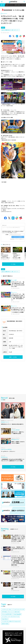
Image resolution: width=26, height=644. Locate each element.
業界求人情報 (17, 5)
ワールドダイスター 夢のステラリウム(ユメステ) (11, 621)
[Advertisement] (13, 377)
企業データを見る (13, 357)
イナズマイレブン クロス (6, 609)
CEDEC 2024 (17, 612)
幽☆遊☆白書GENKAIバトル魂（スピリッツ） (10, 30)
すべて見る (13, 264)
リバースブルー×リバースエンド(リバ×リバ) (10, 617)
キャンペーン (4, 13)
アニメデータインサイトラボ (19, 609)
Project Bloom (5, 619)
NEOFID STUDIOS (5, 624)
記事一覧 (2, 5)
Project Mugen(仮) (17, 614)
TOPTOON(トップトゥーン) (7, 612)
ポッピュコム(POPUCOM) (7, 614)
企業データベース (9, 5)
